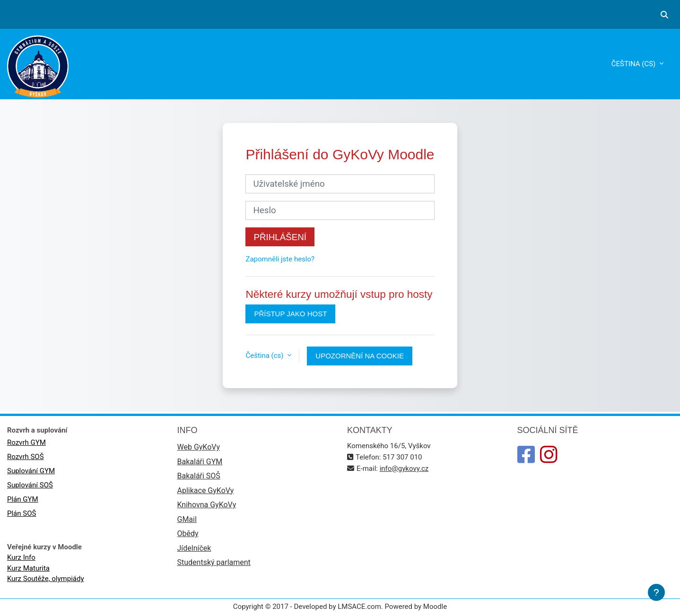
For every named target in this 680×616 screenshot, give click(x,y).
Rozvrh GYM (26, 442)
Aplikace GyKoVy (206, 490)
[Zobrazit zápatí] (656, 592)
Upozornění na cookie (360, 356)
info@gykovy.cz (404, 469)
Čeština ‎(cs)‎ (634, 64)
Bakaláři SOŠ (199, 476)
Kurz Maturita (28, 568)
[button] (664, 15)
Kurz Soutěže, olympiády (46, 579)
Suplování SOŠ (30, 485)
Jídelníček (194, 548)
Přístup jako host (290, 314)
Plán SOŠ (22, 513)
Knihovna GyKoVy (207, 505)
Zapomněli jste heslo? (280, 259)
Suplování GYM (31, 471)
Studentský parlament (214, 562)
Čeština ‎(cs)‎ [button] (265, 356)
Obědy (188, 534)
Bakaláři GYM (200, 462)
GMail (187, 519)
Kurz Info (21, 557)
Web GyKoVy (199, 447)
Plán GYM (23, 499)
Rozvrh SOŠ (26, 457)
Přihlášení (280, 237)
